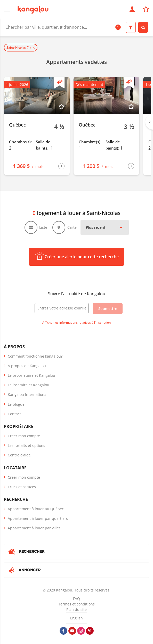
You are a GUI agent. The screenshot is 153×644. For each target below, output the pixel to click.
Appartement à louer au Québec (36, 509)
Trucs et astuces (22, 487)
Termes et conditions (77, 604)
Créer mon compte (24, 436)
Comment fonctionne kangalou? (35, 356)
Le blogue (16, 404)
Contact (14, 414)
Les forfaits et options (26, 445)
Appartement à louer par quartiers (38, 518)
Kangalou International (28, 394)
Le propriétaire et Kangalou (31, 375)
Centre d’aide (19, 455)
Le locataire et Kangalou (29, 385)
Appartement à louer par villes (34, 528)
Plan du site (77, 609)
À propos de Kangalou (27, 366)
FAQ (77, 599)
